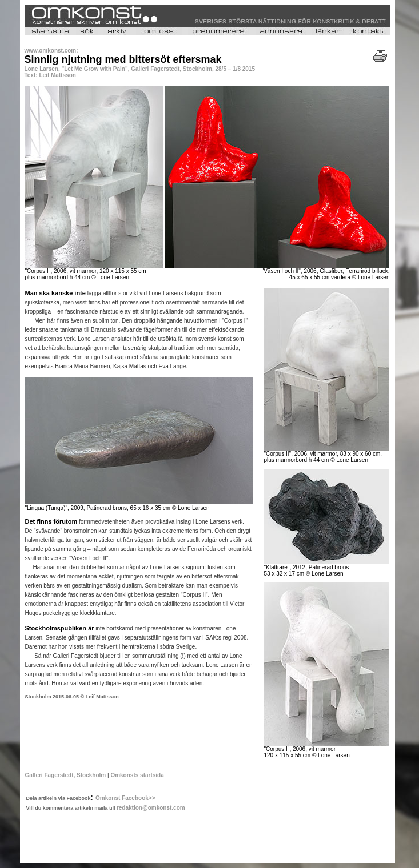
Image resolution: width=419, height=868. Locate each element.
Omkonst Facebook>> (125, 798)
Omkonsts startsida (137, 775)
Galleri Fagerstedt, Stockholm (66, 775)
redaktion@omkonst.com (151, 808)
